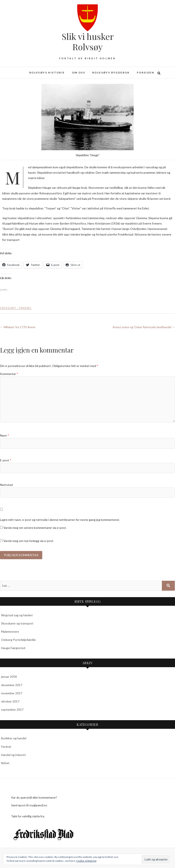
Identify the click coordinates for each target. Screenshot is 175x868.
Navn (5, 435)
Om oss (79, 73)
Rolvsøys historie (47, 73)
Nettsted (6, 485)
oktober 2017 (10, 701)
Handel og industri (13, 755)
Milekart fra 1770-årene (18, 327)
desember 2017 (12, 685)
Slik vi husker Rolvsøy (88, 42)
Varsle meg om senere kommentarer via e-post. (35, 528)
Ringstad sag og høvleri (17, 615)
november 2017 (12, 693)
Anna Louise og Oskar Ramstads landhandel (144, 327)
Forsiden (145, 73)
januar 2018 (9, 677)
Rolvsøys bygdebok (111, 73)
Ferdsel (25, 308)
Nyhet (5, 763)
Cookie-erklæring (86, 861)
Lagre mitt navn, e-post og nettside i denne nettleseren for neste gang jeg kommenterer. (60, 520)
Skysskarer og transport (17, 623)
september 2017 (12, 710)
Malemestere (10, 631)
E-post (6, 460)
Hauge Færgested (13, 648)
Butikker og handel (14, 738)
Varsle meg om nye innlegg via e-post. (29, 541)
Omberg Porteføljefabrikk (18, 640)
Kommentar (9, 374)
